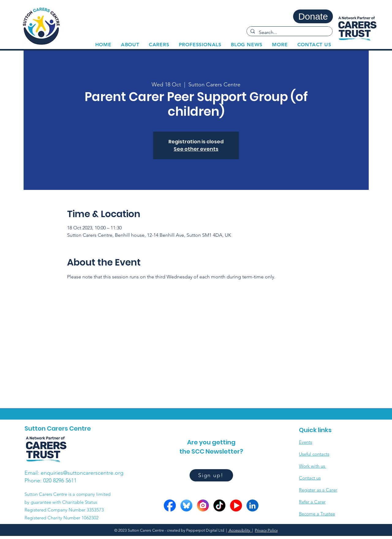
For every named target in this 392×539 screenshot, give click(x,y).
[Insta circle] (203, 505)
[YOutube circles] (236, 505)
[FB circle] (170, 505)
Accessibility (240, 530)
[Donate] (313, 16)
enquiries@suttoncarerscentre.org (82, 473)
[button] (159, 45)
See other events (196, 149)
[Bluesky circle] (186, 505)
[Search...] (289, 32)
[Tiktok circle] (219, 505)
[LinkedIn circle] (253, 505)
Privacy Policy (266, 530)
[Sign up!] (211, 475)
